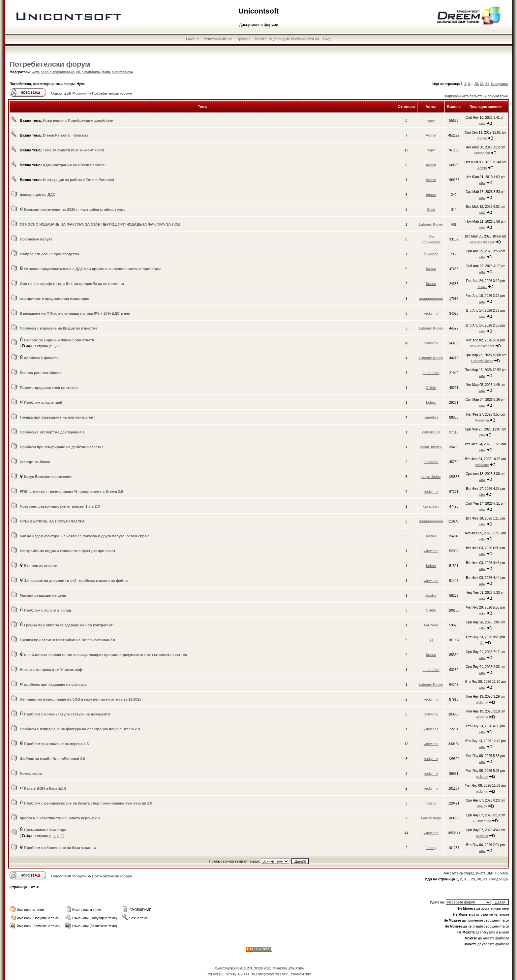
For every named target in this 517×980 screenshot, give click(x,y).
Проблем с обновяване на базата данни (60, 848)
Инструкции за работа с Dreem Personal (78, 180)
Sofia (431, 209)
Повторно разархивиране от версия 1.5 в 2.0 (60, 506)
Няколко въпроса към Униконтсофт (52, 670)
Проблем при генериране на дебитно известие (62, 447)
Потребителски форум (50, 64)
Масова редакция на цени (43, 595)
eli (78, 72)
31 (487, 84)
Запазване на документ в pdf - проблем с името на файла (76, 581)
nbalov (431, 803)
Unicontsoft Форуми (69, 93)
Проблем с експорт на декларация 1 (52, 432)
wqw (35, 72)
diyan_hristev (431, 447)
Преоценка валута (36, 239)
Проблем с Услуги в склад (47, 610)
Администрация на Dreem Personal (74, 165)
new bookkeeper (482, 242)
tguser (431, 195)
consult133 (431, 432)
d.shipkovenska (62, 72)
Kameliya (431, 417)
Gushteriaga (431, 818)
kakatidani (431, 506)
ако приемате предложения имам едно (55, 299)
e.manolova (91, 72)
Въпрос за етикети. (41, 566)
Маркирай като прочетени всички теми (476, 96)
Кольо (431, 269)
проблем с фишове (41, 358)
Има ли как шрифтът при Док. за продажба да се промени (72, 284)
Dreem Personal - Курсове (66, 135)
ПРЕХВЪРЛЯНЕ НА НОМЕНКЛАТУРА (52, 521)
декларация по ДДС (38, 195)
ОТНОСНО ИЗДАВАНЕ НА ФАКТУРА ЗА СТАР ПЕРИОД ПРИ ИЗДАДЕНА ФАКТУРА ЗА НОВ (100, 224)
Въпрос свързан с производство (49, 254)
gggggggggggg (431, 299)
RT (431, 640)
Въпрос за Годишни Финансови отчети (59, 340)
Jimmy (431, 848)
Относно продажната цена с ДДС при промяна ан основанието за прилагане (93, 269)
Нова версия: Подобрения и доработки (78, 120)
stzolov (431, 595)
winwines (431, 551)
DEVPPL (242, 974)
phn (482, 435)
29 (476, 84)
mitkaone (431, 254)
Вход (327, 39)
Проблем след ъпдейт (44, 402)
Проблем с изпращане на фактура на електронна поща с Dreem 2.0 (80, 729)
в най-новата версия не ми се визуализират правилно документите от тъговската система (106, 655)
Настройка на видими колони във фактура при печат (68, 551)
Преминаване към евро (45, 830)
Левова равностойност (40, 373)
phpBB (232, 968)
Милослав (482, 153)
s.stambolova (122, 72)
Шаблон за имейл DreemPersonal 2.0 (52, 759)
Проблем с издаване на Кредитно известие (59, 328)
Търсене (193, 39)
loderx (431, 402)
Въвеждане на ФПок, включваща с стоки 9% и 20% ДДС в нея (75, 313)
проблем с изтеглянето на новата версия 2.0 (60, 818)
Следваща (499, 84)
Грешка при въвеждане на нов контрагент (57, 417)
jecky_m (431, 313)
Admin (431, 135)
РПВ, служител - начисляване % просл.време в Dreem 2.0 (71, 491)
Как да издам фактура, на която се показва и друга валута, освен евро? (84, 536)
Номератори (31, 774)
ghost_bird (431, 373)
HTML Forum (256, 974)
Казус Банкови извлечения (48, 477)
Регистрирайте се (217, 39)
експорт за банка (35, 462)
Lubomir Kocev (431, 224)
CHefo (431, 388)
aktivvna (431, 343)
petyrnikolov (431, 477)
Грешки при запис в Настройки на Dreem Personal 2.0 (67, 640)
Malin (106, 72)
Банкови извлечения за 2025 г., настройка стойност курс (75, 209)
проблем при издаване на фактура (55, 684)
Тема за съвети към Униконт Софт (74, 150)
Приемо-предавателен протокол (49, 388)
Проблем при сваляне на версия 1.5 (56, 744)
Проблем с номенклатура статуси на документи (67, 714)
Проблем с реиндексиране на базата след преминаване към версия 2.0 (88, 803)
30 (482, 84)
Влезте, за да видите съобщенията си (287, 39)
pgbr (44, 72)
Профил (244, 39)
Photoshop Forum (300, 974)
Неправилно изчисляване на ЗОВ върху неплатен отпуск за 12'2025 (81, 699)
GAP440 (431, 625)
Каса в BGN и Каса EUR (45, 788)
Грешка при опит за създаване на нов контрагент (68, 625)
